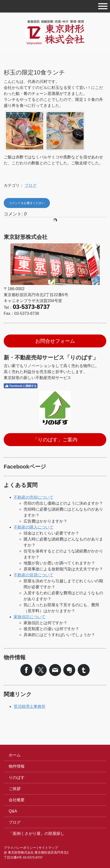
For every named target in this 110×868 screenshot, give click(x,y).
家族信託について (30, 617)
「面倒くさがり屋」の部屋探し (37, 834)
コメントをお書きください (27, 203)
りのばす (17, 777)
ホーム (15, 755)
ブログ (31, 185)
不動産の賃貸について (34, 575)
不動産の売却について (34, 497)
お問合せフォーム (55, 341)
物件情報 (17, 766)
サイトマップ (48, 848)
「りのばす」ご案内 (55, 440)
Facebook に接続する (21, 386)
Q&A (13, 811)
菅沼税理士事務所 (30, 706)
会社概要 (17, 800)
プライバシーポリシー (20, 848)
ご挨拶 (15, 789)
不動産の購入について (34, 527)
